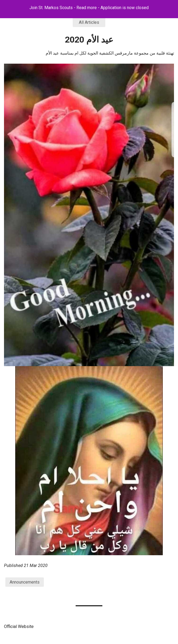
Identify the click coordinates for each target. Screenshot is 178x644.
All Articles (89, 22)
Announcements (25, 582)
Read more (87, 8)
